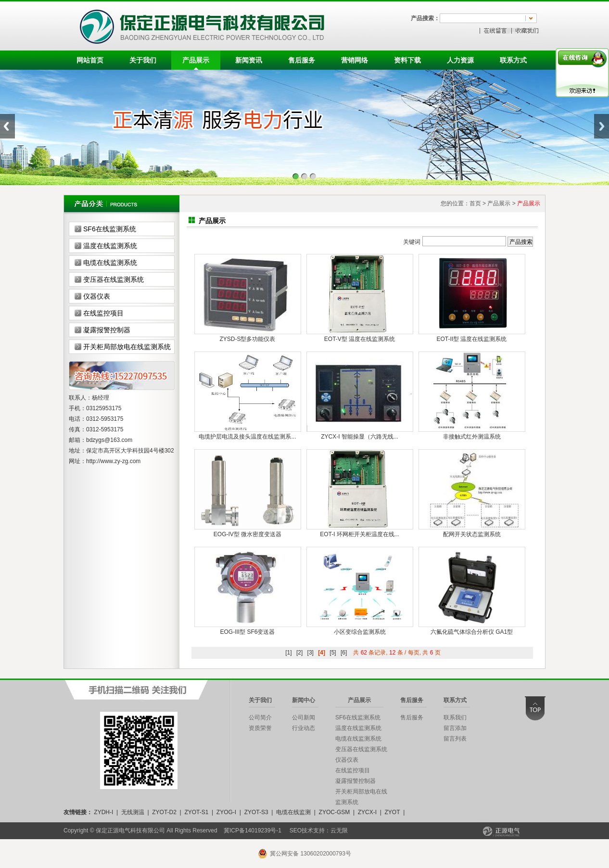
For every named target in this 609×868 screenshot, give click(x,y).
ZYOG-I (226, 812)
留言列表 (455, 739)
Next (602, 126)
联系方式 (513, 60)
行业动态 (304, 728)
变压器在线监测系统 (114, 279)
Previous (7, 126)
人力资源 (460, 60)
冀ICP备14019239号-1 (253, 830)
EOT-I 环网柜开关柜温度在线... (360, 534)
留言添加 (455, 728)
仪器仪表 (97, 296)
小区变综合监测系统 (360, 632)
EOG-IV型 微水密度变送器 (247, 534)
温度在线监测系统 (110, 246)
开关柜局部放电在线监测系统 (127, 347)
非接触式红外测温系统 (472, 437)
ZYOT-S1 (196, 812)
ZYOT (392, 812)
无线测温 (133, 812)
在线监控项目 (103, 313)
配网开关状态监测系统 (472, 534)
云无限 (339, 830)
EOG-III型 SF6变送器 (247, 632)
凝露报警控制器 (107, 330)
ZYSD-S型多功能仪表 (247, 339)
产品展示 (196, 60)
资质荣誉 (260, 728)
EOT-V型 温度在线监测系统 (360, 339)
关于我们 (143, 60)
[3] (311, 653)
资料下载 (407, 60)
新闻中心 (304, 700)
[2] (299, 653)
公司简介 (260, 717)
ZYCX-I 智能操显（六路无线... (360, 437)
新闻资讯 (249, 60)
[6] (344, 653)
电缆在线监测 (293, 812)
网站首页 (90, 60)
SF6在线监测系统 (110, 229)
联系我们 (455, 717)
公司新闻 (304, 717)
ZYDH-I (103, 812)
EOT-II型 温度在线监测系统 (471, 339)
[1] (288, 653)
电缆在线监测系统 (110, 263)
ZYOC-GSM (335, 812)
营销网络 (355, 60)
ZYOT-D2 (164, 812)
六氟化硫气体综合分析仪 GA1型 (472, 632)
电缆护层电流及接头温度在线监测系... (247, 437)
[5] (333, 653)
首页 (475, 203)
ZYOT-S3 (256, 812)
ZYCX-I (367, 812)
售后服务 (302, 60)
